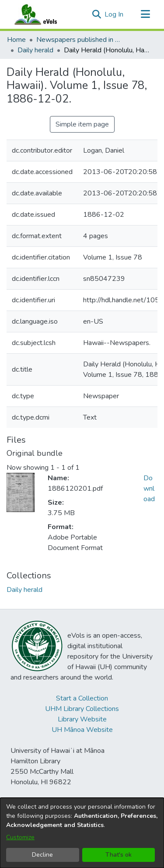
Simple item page (82, 124)
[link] (24, 590)
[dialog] (82, 833)
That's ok (119, 855)
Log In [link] (114, 14)
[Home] (44, 14)
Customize (20, 837)
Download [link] (149, 489)
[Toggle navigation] (145, 14)
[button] (96, 14)
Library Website (82, 719)
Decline (42, 855)
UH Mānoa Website (82, 730)
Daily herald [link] (35, 50)
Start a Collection (82, 698)
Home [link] (16, 40)
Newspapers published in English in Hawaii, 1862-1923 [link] (80, 40)
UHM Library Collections (82, 709)
